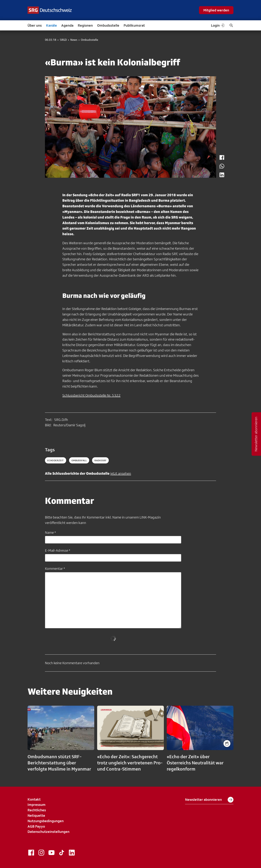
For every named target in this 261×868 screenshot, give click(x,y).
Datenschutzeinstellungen (48, 832)
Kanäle (51, 25)
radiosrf (100, 460)
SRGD (63, 40)
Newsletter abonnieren (209, 800)
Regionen (85, 25)
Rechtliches (37, 810)
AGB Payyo (36, 826)
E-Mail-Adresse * (58, 550)
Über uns (35, 25)
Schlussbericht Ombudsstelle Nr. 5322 (91, 395)
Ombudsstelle (108, 25)
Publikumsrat (134, 25)
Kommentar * (55, 569)
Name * (50, 532)
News (74, 40)
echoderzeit (56, 460)
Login (218, 25)
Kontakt (34, 799)
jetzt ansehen (121, 473)
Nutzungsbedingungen (46, 821)
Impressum (37, 805)
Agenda (67, 25)
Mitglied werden (216, 10)
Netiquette (36, 815)
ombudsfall (79, 460)
